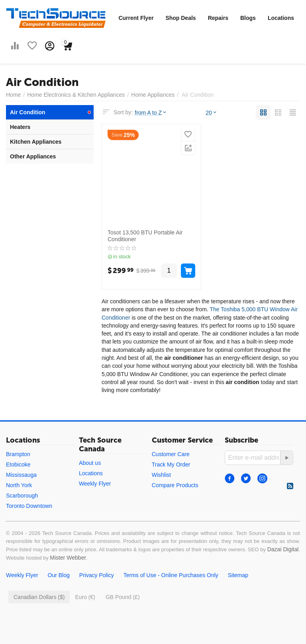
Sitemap (238, 575)
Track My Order (171, 464)
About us (90, 463)
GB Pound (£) (123, 597)
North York (19, 485)
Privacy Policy (97, 575)
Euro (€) (85, 597)
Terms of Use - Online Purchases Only (171, 575)
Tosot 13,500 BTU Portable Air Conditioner (145, 236)
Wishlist (161, 475)
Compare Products (175, 485)
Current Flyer (136, 18)
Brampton (18, 454)
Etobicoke (18, 464)
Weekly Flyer (95, 484)
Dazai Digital (283, 549)
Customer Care (171, 454)
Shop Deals (180, 18)
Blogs (248, 18)
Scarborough (22, 496)
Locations (281, 18)
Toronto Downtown (29, 506)
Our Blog (59, 575)
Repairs (218, 18)
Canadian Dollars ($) (39, 597)
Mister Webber (68, 558)
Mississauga (21, 475)
